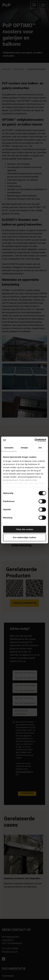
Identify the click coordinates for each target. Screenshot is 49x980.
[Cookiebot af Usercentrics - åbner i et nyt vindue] (35, 440)
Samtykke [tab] (9, 448)
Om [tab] (40, 448)
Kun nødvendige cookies (25, 537)
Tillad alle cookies (24, 529)
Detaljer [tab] (25, 448)
